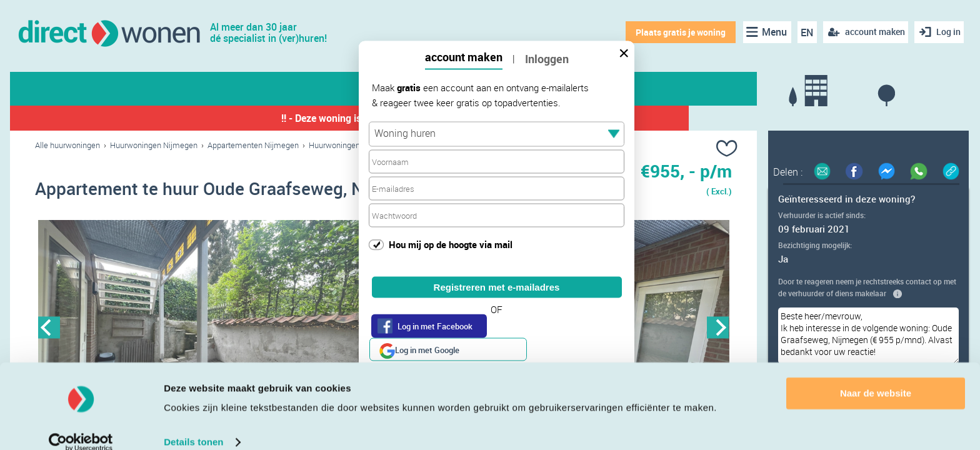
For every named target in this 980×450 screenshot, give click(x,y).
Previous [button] (49, 329)
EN (804, 32)
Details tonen (193, 425)
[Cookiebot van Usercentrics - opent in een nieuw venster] (81, 426)
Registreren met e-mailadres (497, 287)
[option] (209, 329)
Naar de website (876, 377)
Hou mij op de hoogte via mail (451, 244)
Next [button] (718, 329)
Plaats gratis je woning (677, 32)
